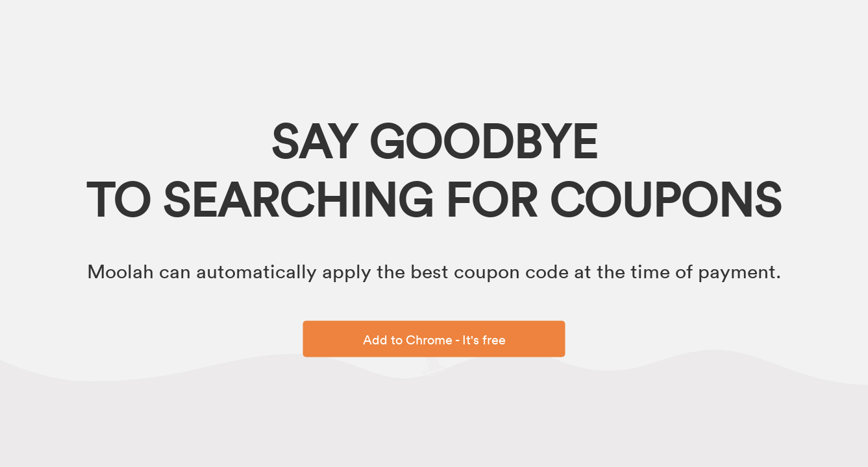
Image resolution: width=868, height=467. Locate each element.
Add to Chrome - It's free (434, 339)
